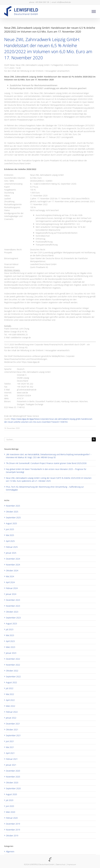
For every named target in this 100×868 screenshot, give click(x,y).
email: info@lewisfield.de (61, 2)
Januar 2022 (11, 718)
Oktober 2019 (12, 836)
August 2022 (11, 682)
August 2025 (11, 523)
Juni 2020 (10, 806)
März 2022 (11, 706)
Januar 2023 (11, 653)
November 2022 (13, 665)
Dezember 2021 (13, 724)
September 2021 (13, 735)
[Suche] (94, 439)
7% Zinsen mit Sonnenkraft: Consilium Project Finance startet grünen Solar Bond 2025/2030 (46, 463)
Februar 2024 (12, 588)
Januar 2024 (11, 594)
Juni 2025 (10, 529)
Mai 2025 (10, 535)
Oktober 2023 (12, 612)
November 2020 (13, 777)
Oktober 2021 (12, 730)
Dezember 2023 (13, 600)
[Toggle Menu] (94, 11)
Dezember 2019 (13, 824)
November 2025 (13, 506)
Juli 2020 (10, 800)
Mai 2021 (10, 747)
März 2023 (11, 647)
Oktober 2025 (12, 512)
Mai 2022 (10, 694)
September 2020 (13, 788)
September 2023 (13, 618)
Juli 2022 (10, 688)
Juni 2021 (10, 741)
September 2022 (13, 677)
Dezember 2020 (13, 771)
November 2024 (13, 565)
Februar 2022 (12, 712)
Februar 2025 (12, 547)
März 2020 (11, 812)
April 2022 (10, 700)
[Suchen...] (48, 439)
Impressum (72, 864)
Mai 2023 (10, 635)
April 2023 (10, 641)
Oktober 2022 (12, 671)
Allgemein (10, 852)
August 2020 (11, 794)
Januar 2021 (11, 765)
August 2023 (11, 624)
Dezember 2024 (13, 559)
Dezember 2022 (13, 659)
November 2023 (13, 606)
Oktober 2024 (12, 571)
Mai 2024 (10, 576)
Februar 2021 (12, 759)
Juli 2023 (10, 629)
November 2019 (13, 830)
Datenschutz (61, 864)
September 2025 (13, 518)
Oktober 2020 (12, 783)
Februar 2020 (12, 818)
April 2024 (10, 582)
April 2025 (10, 541)
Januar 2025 (11, 553)
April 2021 (10, 753)
